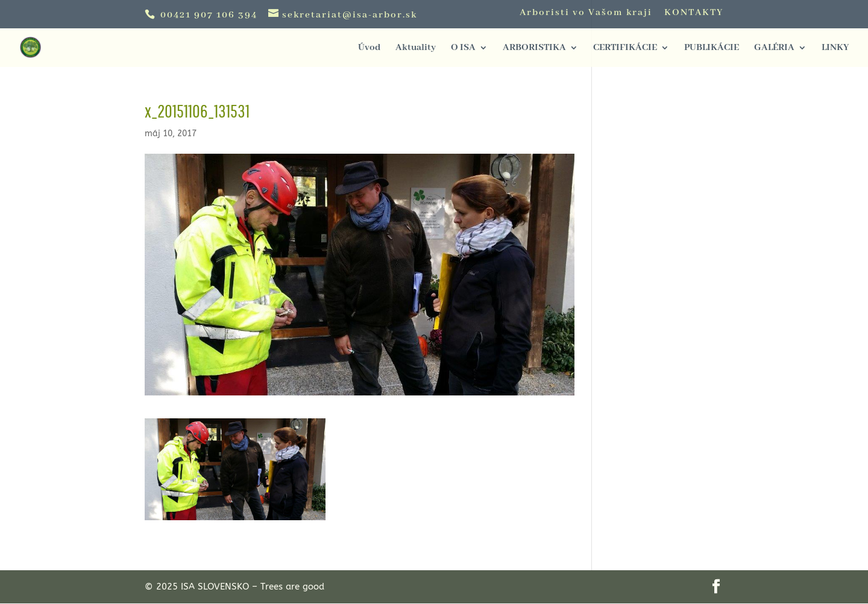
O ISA (463, 49)
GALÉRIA (774, 49)
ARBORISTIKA (534, 49)
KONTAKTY (694, 13)
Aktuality (416, 49)
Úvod (369, 49)
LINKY (835, 49)
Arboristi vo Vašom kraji (586, 13)
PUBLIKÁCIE (712, 49)
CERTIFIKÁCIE (625, 49)
